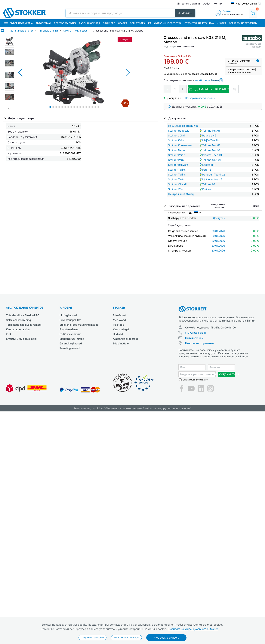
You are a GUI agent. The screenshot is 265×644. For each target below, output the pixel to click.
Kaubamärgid (121, 329)
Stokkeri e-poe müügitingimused (79, 325)
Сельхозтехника (140, 23)
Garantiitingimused (71, 343)
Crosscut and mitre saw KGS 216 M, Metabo (118, 31)
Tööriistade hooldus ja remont (24, 325)
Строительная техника (199, 23)
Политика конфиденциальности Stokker (193, 629)
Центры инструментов (200, 343)
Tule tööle (119, 325)
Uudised (118, 334)
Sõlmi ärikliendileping (18, 320)
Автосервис (43, 23)
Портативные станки (21, 31)
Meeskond (119, 320)
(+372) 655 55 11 (196, 333)
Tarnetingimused (70, 348)
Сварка (123, 23)
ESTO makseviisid (70, 334)
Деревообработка (65, 23)
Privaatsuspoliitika (70, 320)
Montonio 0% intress (72, 339)
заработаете (202, 80)
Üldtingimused (68, 315)
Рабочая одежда (89, 23)
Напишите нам (194, 338)
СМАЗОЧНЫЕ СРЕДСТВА (168, 23)
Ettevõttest (120, 315)
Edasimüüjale (121, 343)
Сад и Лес (109, 23)
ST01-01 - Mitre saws (75, 31)
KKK (8, 334)
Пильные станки (48, 31)
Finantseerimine (69, 329)
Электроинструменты (243, 23)
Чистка (221, 23)
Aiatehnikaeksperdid (125, 339)
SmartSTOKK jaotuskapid (21, 339)
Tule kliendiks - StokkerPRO (23, 315)
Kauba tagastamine (18, 329)
